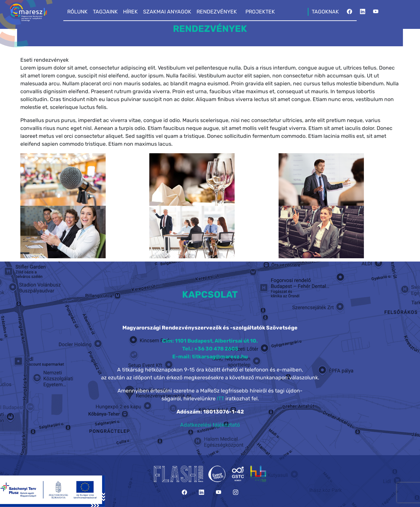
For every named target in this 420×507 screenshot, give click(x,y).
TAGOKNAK (325, 12)
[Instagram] (236, 492)
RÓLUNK (77, 12)
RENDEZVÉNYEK (217, 12)
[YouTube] (376, 13)
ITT (220, 399)
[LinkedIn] (363, 13)
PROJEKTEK (260, 12)
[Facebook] (349, 13)
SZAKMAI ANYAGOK (167, 12)
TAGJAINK (105, 12)
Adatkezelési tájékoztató (210, 425)
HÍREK (130, 12)
